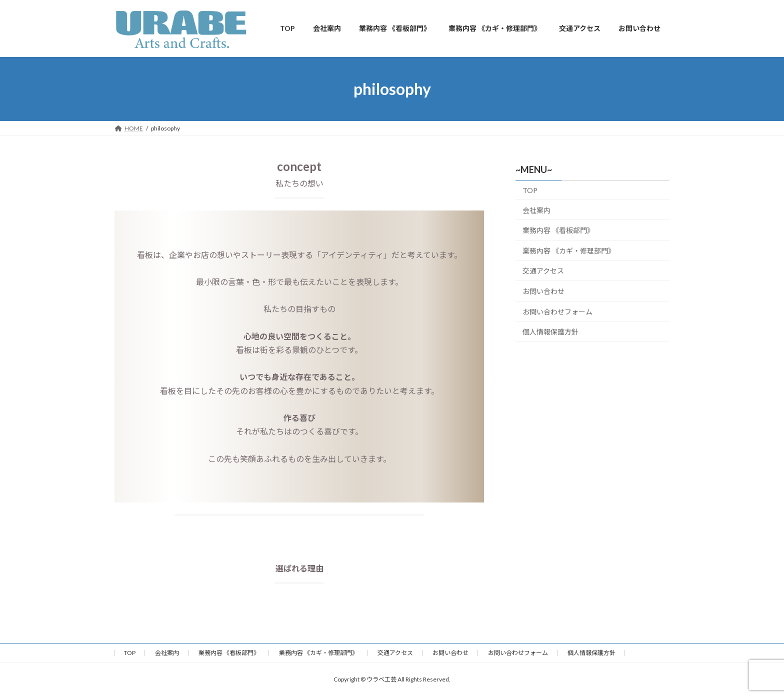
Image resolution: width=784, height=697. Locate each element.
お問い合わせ (543, 291)
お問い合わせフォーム (557, 312)
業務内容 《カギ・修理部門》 (569, 251)
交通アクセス (543, 271)
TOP (530, 190)
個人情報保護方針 (550, 332)
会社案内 (536, 210)
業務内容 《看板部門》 (558, 231)
